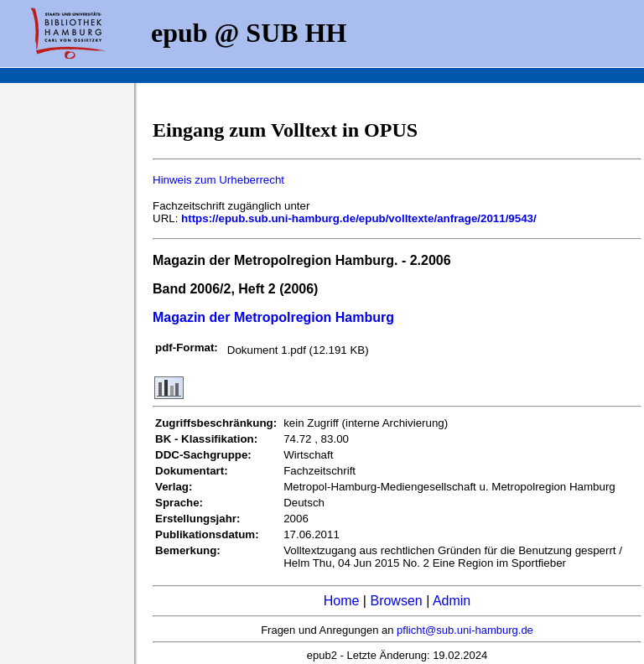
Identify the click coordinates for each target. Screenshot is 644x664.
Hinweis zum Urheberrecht (218, 180)
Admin (452, 601)
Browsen (396, 601)
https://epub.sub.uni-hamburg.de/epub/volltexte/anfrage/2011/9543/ (359, 218)
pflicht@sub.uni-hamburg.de (465, 630)
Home (342, 601)
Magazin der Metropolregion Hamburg (273, 317)
